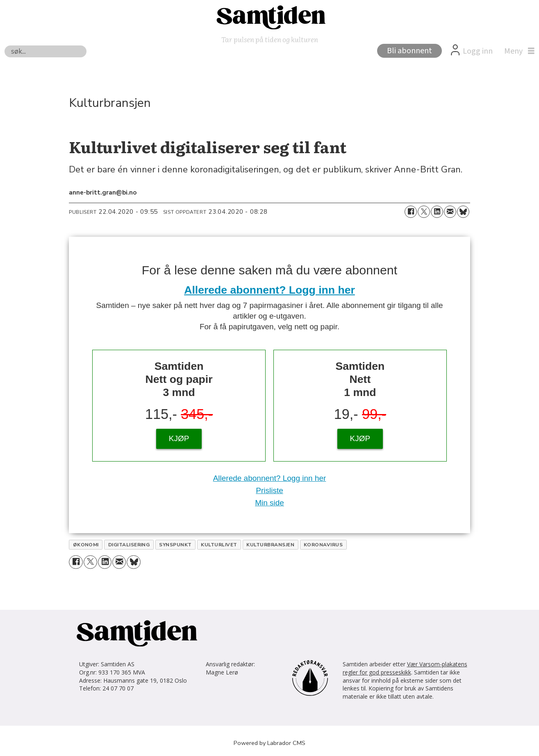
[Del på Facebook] (411, 212)
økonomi (86, 545)
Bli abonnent (409, 51)
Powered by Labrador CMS (269, 743)
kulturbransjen (270, 545)
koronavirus (323, 545)
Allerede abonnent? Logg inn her (269, 290)
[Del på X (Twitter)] (424, 212)
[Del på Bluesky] (463, 212)
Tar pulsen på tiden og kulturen (270, 39)
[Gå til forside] (270, 17)
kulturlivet (219, 545)
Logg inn (478, 51)
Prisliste (269, 490)
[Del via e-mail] (450, 212)
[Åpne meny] (517, 51)
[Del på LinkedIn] (437, 212)
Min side (269, 503)
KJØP (179, 438)
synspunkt (175, 545)
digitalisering (129, 545)
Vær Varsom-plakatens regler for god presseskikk (405, 668)
